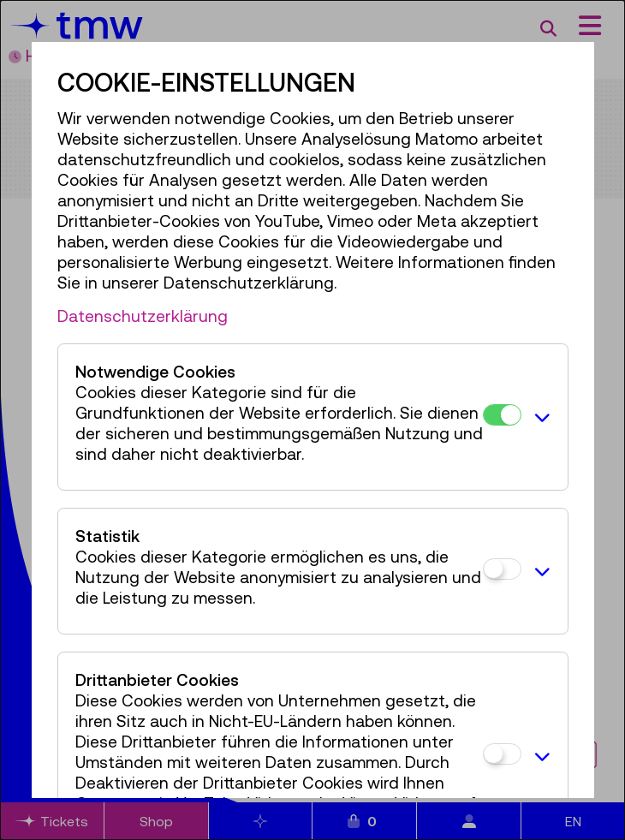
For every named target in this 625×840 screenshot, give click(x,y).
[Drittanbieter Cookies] (502, 754)
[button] (540, 417)
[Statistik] (502, 569)
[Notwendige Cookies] (502, 415)
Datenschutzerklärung (143, 316)
